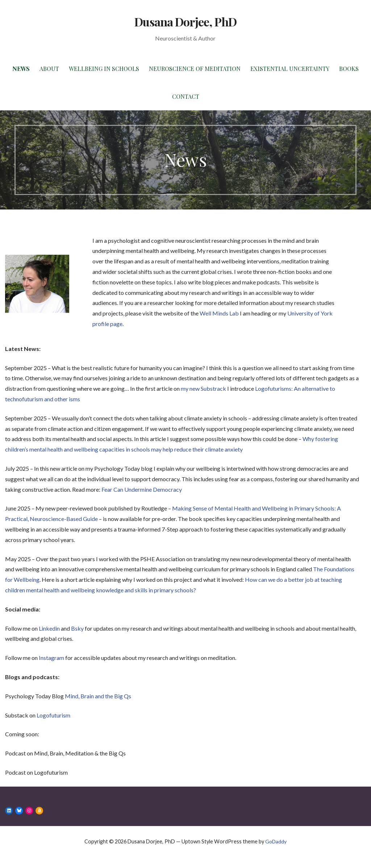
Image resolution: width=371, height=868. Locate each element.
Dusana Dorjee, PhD (185, 22)
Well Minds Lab (219, 313)
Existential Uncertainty (290, 69)
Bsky (77, 628)
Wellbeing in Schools (104, 69)
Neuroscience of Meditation (195, 69)
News (21, 69)
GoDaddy (276, 841)
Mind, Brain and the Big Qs (98, 696)
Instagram (51, 658)
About (49, 69)
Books (349, 69)
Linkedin (49, 628)
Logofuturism (53, 715)
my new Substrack (203, 388)
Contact (186, 96)
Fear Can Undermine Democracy (142, 489)
